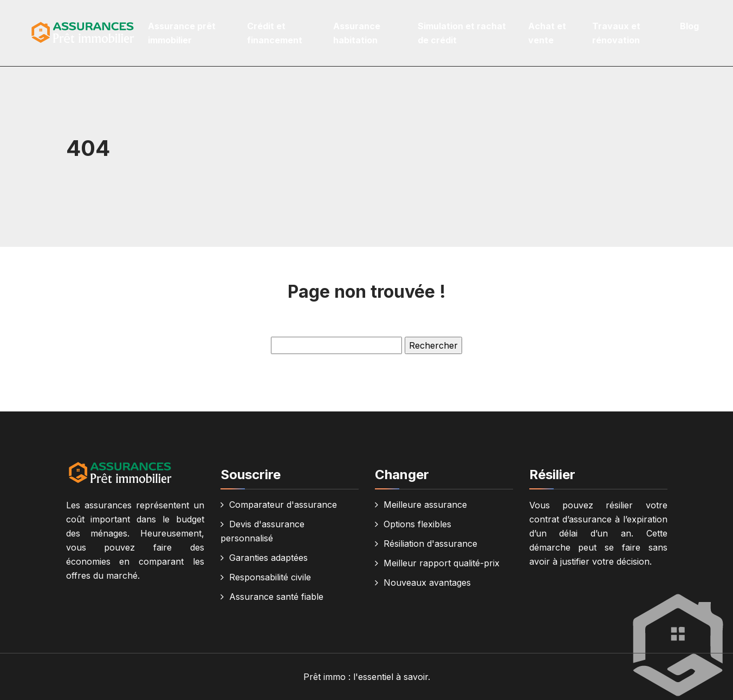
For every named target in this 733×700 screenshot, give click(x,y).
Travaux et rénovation (616, 33)
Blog (689, 26)
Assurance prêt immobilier (182, 33)
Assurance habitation (357, 33)
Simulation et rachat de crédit (462, 33)
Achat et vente (547, 33)
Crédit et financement (275, 33)
